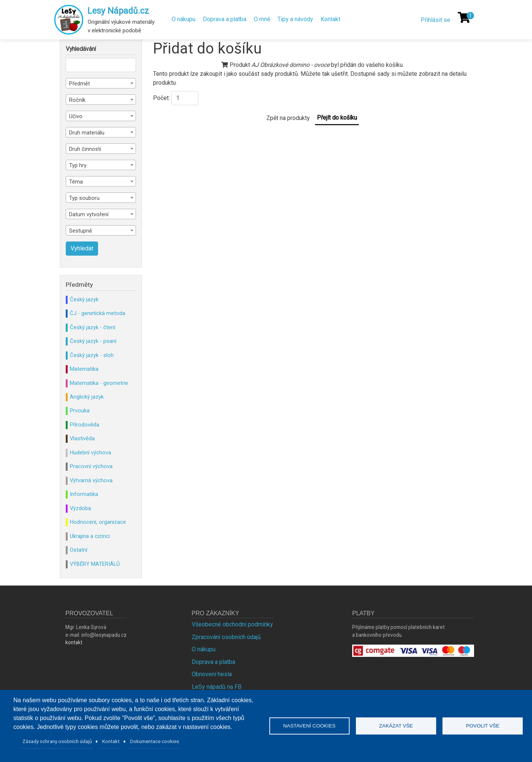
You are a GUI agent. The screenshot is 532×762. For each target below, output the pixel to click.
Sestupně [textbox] (81, 231)
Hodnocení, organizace (98, 522)
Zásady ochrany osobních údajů (57, 741)
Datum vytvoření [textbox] (89, 214)
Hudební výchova (90, 453)
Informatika (84, 494)
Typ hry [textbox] (78, 165)
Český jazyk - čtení (93, 327)
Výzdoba (80, 508)
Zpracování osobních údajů (226, 637)
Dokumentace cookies (155, 741)
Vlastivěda (82, 438)
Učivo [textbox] (76, 116)
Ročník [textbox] (77, 100)
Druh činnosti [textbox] (85, 149)
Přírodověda (85, 425)
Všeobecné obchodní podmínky (232, 624)
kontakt (74, 642)
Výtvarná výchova (91, 480)
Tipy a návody (295, 19)
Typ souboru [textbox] (84, 198)
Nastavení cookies (309, 726)
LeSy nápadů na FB (217, 687)
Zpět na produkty (288, 118)
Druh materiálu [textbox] (87, 133)
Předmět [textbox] (80, 84)
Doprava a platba (225, 19)
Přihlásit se (435, 20)
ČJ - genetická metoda (98, 313)
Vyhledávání (81, 49)
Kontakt (330, 19)
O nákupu (184, 19)
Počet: (161, 98)
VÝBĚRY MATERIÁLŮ (95, 564)
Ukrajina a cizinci (90, 536)
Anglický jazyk (87, 397)
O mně (262, 19)
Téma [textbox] (76, 182)
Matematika (84, 369)
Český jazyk (84, 299)
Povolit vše (483, 726)
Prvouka (80, 411)
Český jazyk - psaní (93, 341)
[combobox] (101, 83)
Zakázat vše (396, 726)
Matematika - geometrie (99, 383)
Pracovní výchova (91, 466)
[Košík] (464, 17)
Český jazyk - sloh (92, 355)
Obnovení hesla (212, 674)
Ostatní (79, 550)
